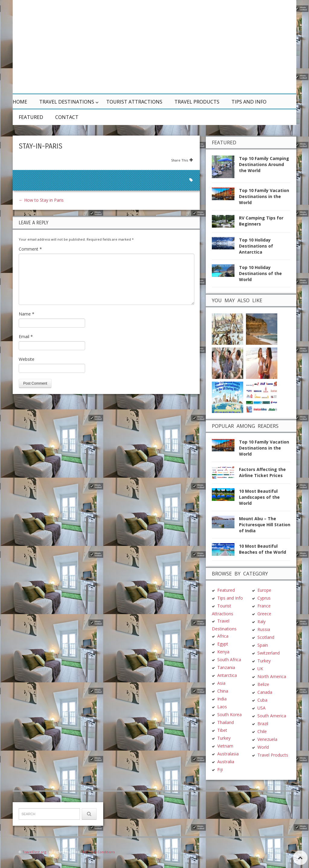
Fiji (220, 769)
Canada (265, 692)
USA (261, 708)
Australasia (228, 754)
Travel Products (197, 102)
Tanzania (226, 667)
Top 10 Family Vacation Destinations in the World (264, 196)
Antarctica (227, 675)
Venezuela (267, 739)
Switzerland (269, 653)
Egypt (223, 644)
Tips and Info (249, 102)
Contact (67, 117)
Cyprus (264, 598)
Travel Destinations (67, 102)
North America (272, 676)
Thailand (226, 722)
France (264, 606)
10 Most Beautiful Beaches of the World (263, 549)
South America (272, 716)
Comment (30, 249)
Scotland (266, 637)
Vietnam (225, 746)
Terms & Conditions (99, 852)
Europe (264, 590)
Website (27, 359)
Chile (262, 731)
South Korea (229, 714)
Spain (263, 645)
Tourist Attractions (134, 102)
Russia (264, 629)
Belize (263, 684)
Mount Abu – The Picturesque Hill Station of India (265, 525)
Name (27, 314)
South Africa (229, 660)
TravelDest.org (34, 852)
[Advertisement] (212, 47)
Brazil (263, 724)
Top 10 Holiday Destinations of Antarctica (256, 246)
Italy (261, 621)
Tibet (222, 730)
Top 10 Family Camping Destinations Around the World (264, 164)
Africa (223, 636)
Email (26, 336)
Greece (264, 614)
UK (260, 669)
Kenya (223, 652)
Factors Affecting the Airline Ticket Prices (262, 472)
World (263, 747)
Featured (31, 117)
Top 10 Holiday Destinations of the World (260, 273)
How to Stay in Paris (41, 200)
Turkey (224, 738)
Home (20, 102)
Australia (226, 762)
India (222, 699)
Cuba (262, 700)
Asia (221, 683)
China (223, 691)
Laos (222, 707)
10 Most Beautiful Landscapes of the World (259, 497)
